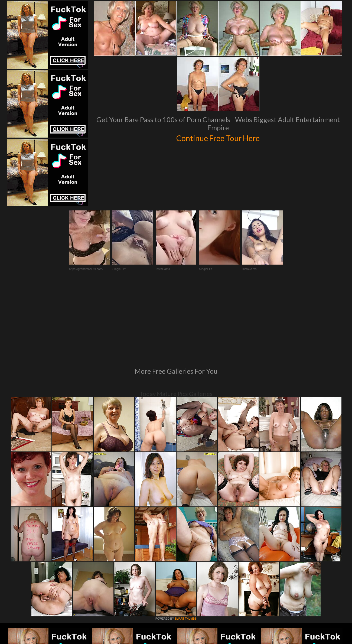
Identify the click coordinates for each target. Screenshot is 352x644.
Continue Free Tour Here (218, 137)
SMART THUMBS (186, 545)
